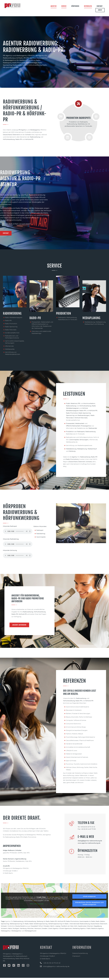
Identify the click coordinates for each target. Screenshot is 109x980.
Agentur (54, 6)
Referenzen (88, 6)
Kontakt (100, 6)
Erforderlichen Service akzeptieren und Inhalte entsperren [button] (89, 906)
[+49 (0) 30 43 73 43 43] (41, 965)
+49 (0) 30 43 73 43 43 (52, 965)
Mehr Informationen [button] (37, 906)
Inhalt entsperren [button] (89, 899)
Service (64, 6)
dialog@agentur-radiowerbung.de (56, 969)
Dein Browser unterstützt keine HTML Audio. (18, 533)
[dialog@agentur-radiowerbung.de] (41, 968)
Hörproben (75, 6)
